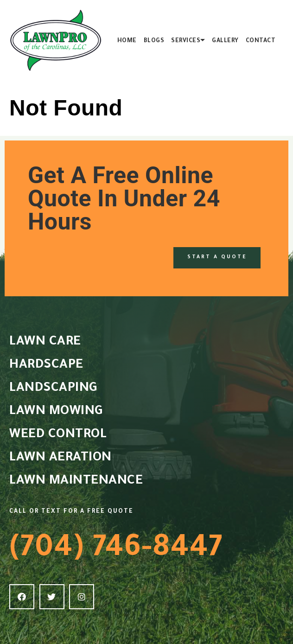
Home (127, 41)
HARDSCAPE (46, 366)
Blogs (154, 41)
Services (186, 41)
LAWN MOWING (56, 412)
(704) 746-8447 (116, 550)
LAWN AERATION (61, 459)
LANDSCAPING (53, 389)
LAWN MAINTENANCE (76, 482)
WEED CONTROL (58, 435)
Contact (261, 41)
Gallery (225, 41)
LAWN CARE (45, 343)
